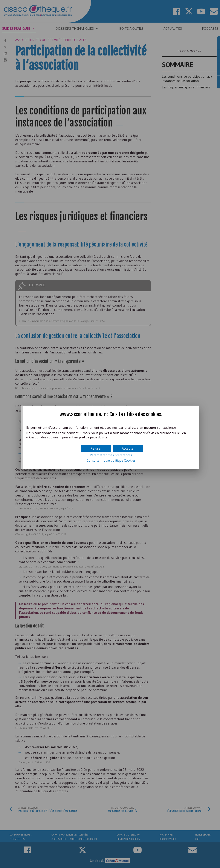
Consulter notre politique (111, 460)
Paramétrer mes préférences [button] (111, 455)
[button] (128, 448)
